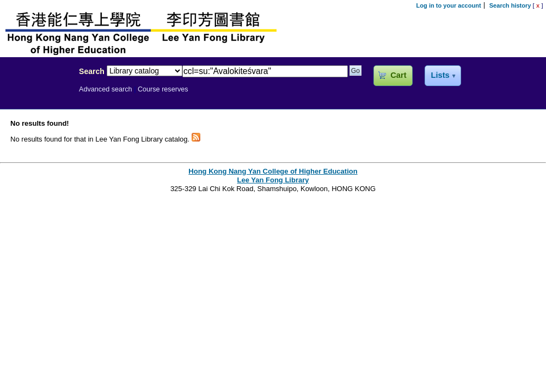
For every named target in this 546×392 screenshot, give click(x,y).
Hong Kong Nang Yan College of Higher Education (273, 171)
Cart (398, 75)
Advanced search (106, 89)
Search (92, 71)
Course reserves (163, 89)
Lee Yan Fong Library (36, 95)
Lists (440, 75)
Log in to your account (449, 5)
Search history (510, 5)
